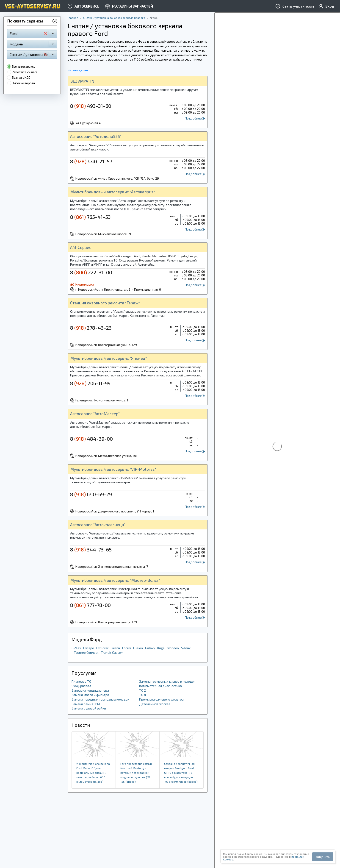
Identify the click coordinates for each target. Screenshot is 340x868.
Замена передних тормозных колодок (100, 699)
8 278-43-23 (91, 328)
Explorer (102, 648)
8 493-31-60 (91, 106)
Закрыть (323, 857)
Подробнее (195, 118)
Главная (73, 18)
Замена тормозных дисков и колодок (167, 681)
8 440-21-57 (91, 161)
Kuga (161, 648)
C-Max (76, 648)
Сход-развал (81, 686)
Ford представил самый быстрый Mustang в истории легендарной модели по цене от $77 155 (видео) (136, 773)
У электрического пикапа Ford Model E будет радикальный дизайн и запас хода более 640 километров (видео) (93, 773)
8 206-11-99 (90, 383)
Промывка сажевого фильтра (161, 699)
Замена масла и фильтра (90, 695)
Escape (89, 648)
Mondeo (173, 648)
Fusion (138, 648)
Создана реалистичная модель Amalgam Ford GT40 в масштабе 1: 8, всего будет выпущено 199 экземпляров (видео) (181, 773)
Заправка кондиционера (90, 690)
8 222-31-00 (91, 272)
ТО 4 (143, 695)
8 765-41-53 (90, 217)
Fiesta (115, 648)
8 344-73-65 (91, 549)
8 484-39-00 (91, 439)
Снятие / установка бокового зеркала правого (114, 18)
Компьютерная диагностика (160, 686)
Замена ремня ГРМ (86, 704)
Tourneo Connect (86, 652)
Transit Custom (112, 652)
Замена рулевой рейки (89, 708)
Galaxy (150, 648)
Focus (127, 648)
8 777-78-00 (90, 605)
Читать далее (78, 70)
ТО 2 (142, 690)
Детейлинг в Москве (155, 704)
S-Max (186, 648)
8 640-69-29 (91, 494)
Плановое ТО (81, 681)
